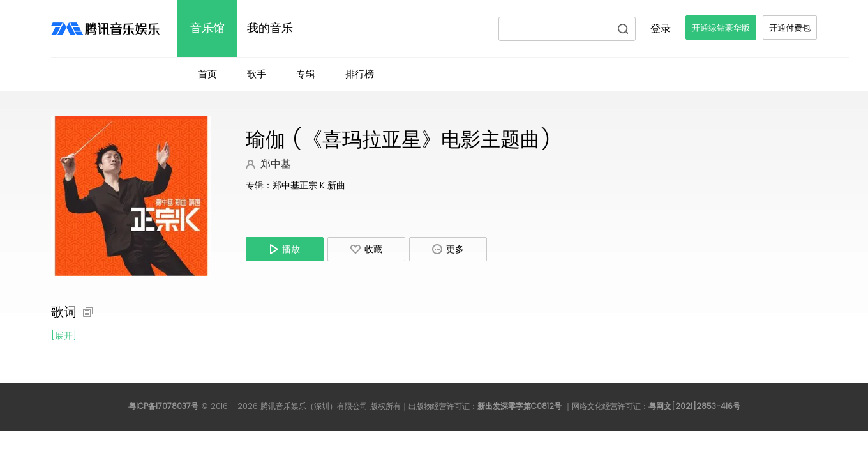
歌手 (257, 74)
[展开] (64, 336)
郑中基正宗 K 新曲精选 (318, 186)
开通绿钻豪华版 (721, 28)
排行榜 (360, 74)
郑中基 (276, 164)
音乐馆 (207, 28)
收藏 (366, 250)
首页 (207, 74)
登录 (661, 29)
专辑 (306, 74)
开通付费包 (790, 28)
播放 (285, 249)
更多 (448, 249)
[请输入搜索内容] (558, 29)
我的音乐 (270, 28)
